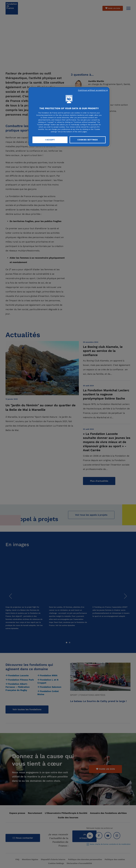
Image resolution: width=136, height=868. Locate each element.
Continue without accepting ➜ (93, 90)
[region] (69, 117)
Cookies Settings (88, 140)
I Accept (50, 140)
